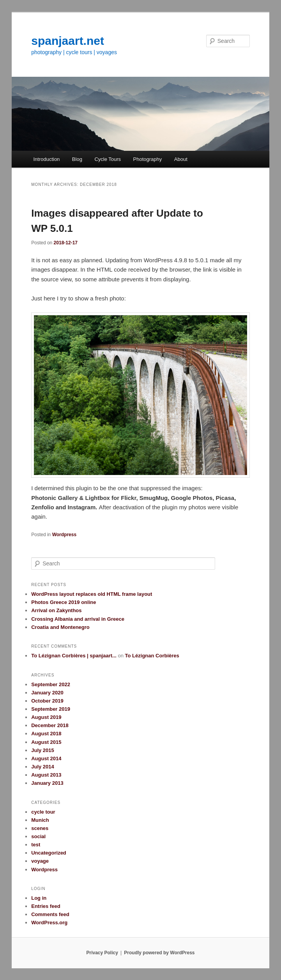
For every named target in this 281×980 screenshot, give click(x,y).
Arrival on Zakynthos (56, 610)
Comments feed (50, 914)
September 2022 (51, 684)
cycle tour (43, 812)
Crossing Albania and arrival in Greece (78, 619)
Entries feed (46, 906)
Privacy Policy (102, 953)
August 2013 (46, 775)
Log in (39, 898)
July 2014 (43, 767)
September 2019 (51, 709)
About (181, 159)
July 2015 (43, 750)
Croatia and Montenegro (60, 627)
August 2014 (46, 758)
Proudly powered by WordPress (159, 953)
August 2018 (46, 734)
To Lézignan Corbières (152, 656)
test (36, 845)
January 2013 (47, 783)
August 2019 (46, 717)
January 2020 (47, 693)
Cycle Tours (108, 159)
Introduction (46, 159)
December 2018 (50, 725)
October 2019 (47, 701)
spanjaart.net (68, 41)
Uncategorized (49, 853)
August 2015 (46, 742)
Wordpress (64, 535)
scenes (40, 828)
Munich (40, 820)
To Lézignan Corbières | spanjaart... (74, 656)
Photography (148, 159)
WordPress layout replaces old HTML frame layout (92, 594)
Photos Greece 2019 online (64, 602)
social (38, 836)
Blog (77, 159)
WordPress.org (49, 923)
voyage (40, 861)
